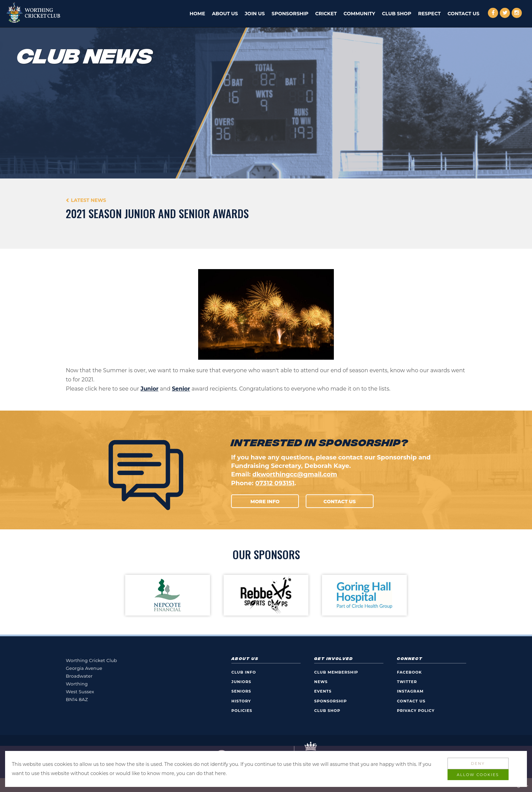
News (321, 682)
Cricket (326, 14)
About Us (225, 14)
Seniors (241, 691)
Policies (242, 711)
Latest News (89, 200)
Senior (181, 389)
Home (197, 14)
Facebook (410, 672)
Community (359, 14)
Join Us (255, 14)
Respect (429, 14)
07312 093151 (275, 483)
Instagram (410, 691)
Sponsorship (290, 14)
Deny (478, 763)
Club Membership (336, 672)
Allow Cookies (478, 775)
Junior (149, 389)
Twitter (407, 682)
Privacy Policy (416, 711)
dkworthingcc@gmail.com (295, 474)
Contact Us (463, 14)
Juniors (241, 682)
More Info (265, 502)
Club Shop (397, 14)
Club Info (244, 672)
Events (323, 691)
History (241, 701)
